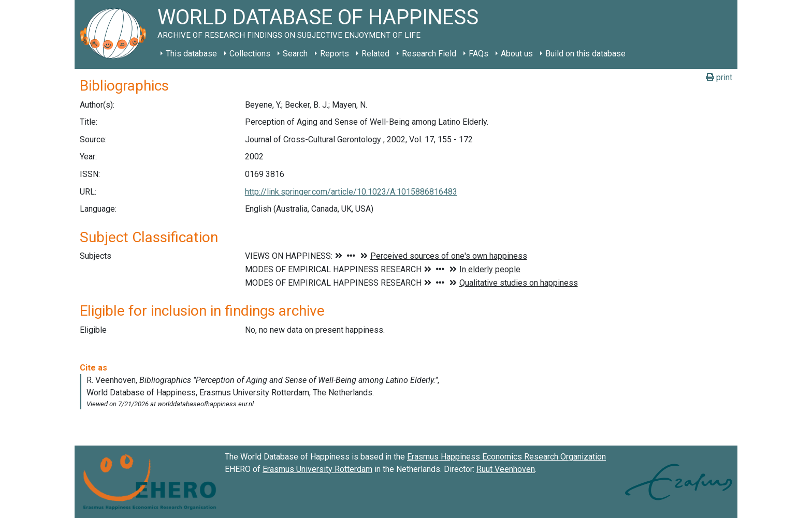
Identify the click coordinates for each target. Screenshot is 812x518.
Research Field (429, 54)
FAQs (479, 54)
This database (191, 54)
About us (517, 54)
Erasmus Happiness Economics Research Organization (506, 457)
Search (295, 54)
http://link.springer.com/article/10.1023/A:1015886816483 (351, 192)
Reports (335, 54)
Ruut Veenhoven (506, 469)
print (719, 77)
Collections (250, 54)
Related (375, 54)
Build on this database (585, 54)
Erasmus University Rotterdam (317, 469)
